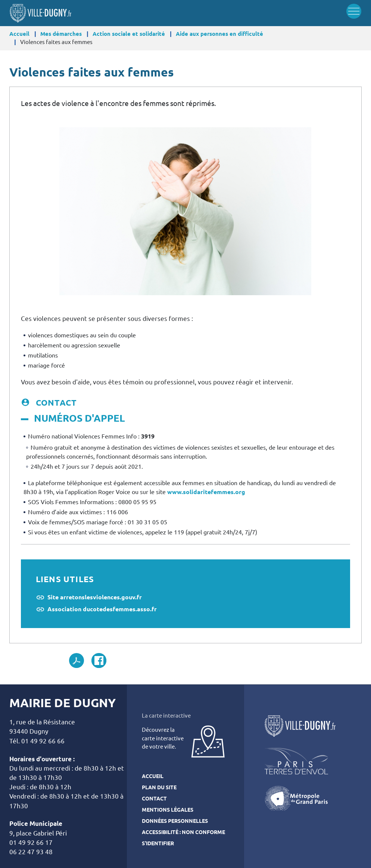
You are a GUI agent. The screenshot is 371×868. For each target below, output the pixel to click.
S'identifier (158, 843)
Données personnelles (175, 821)
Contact (154, 799)
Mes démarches (61, 34)
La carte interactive (166, 716)
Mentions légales (168, 810)
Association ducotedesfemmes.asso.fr (102, 609)
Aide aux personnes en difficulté (219, 34)
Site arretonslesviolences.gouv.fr (95, 597)
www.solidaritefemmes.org (206, 492)
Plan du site (159, 787)
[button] (185, 211)
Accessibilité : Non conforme (183, 832)
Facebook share (99, 661)
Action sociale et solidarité (129, 34)
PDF (77, 661)
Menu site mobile (354, 11)
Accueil (19, 34)
